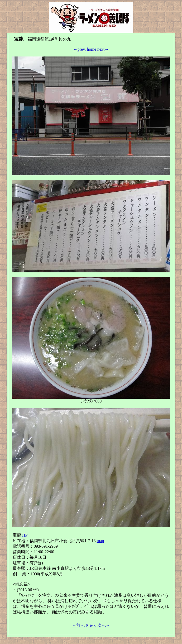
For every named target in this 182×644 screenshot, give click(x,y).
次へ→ (104, 625)
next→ (103, 49)
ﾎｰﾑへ (91, 625)
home (92, 49)
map (100, 541)
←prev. (80, 49)
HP (25, 535)
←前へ (78, 625)
